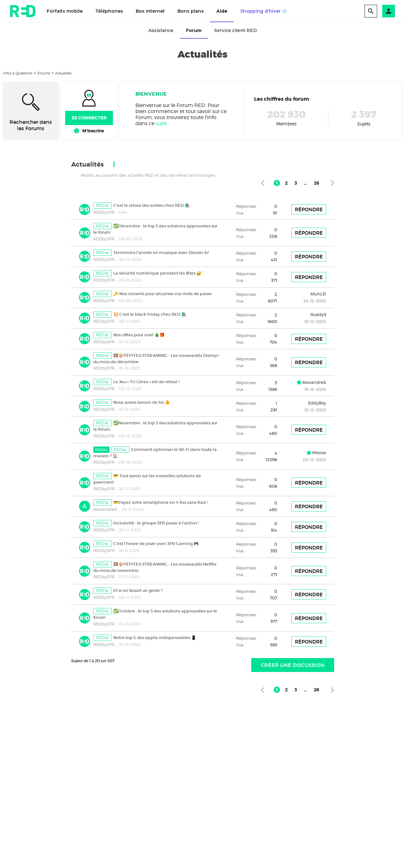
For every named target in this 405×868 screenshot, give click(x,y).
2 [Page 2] (286, 183)
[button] (389, 11)
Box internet (150, 11)
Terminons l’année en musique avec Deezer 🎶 (161, 253)
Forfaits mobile (65, 11)
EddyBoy (317, 403)
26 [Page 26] (317, 183)
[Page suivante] (332, 183)
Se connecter (89, 118)
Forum (194, 30)
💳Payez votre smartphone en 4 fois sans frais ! (161, 502)
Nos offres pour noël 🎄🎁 (139, 335)
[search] (371, 11)
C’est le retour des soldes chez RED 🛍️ (152, 205)
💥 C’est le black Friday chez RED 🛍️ (150, 314)
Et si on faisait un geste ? (138, 590)
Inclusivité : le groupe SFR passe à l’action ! (156, 523)
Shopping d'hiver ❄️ (264, 11)
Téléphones (109, 11)
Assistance (161, 30)
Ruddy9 (318, 314)
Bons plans (191, 11)
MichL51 (318, 294)
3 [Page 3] (296, 183)
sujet (161, 123)
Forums (44, 73)
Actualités (63, 73)
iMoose (319, 453)
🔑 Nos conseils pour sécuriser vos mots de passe (162, 294)
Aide (222, 11)
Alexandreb (314, 382)
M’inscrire (93, 131)
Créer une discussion (293, 665)
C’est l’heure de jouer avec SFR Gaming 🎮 (156, 544)
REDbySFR (104, 212)
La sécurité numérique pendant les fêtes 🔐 (157, 273)
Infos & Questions (18, 73)
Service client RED (236, 30)
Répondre (309, 209)
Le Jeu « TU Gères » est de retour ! (146, 382)
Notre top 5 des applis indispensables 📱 (155, 638)
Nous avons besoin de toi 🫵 (142, 402)
